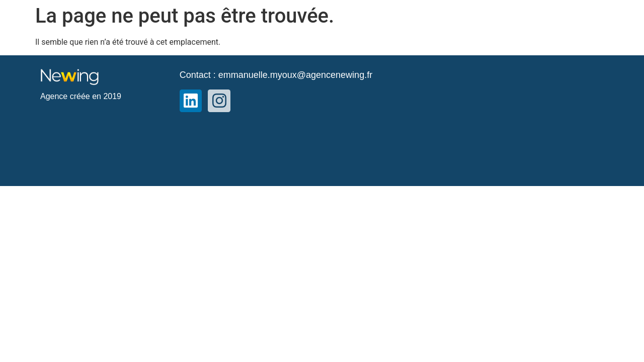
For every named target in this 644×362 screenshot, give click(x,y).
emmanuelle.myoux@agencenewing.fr (295, 75)
